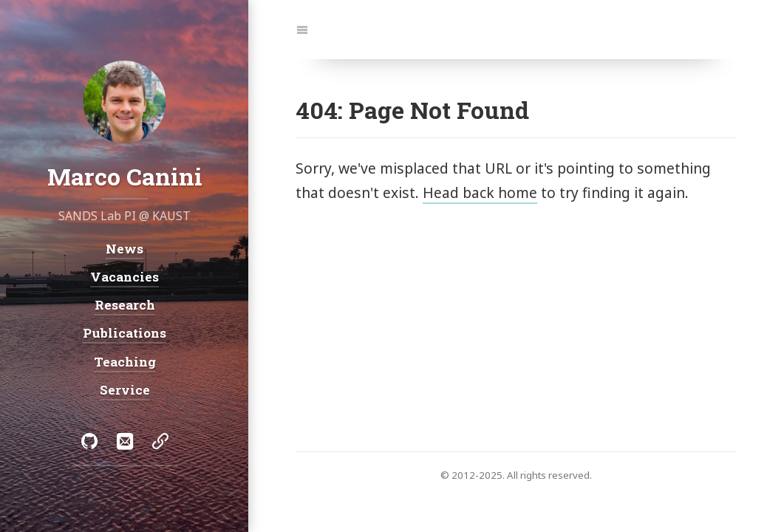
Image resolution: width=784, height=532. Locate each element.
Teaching (124, 361)
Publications (125, 333)
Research (124, 305)
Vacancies (125, 276)
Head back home (480, 192)
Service (124, 389)
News (125, 248)
